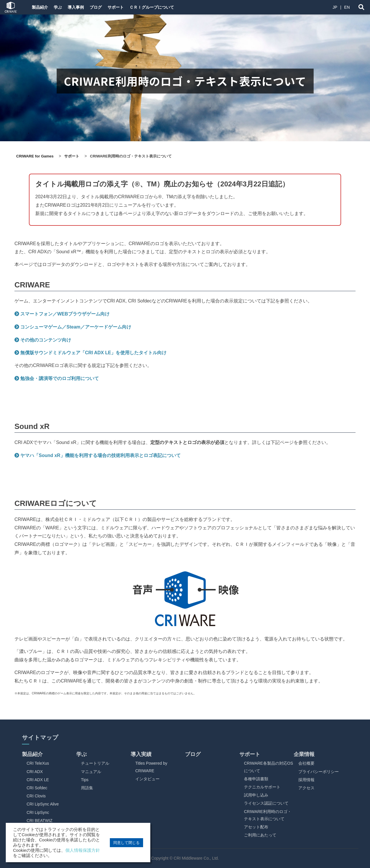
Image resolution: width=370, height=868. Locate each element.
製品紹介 (40, 7)
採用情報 (306, 780)
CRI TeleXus (38, 763)
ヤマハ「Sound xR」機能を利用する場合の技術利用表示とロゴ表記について (100, 455)
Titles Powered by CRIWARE (151, 767)
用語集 (87, 788)
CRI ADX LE (38, 780)
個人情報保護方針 (83, 850)
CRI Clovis (36, 796)
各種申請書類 (256, 779)
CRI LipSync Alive (43, 804)
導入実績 (141, 754)
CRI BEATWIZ (39, 821)
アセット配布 (256, 827)
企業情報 (304, 754)
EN (347, 7)
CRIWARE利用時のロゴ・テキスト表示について (268, 815)
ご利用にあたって (260, 835)
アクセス (306, 788)
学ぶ (62, 7)
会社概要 (306, 763)
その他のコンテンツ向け (46, 340)
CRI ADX (35, 772)
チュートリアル (95, 763)
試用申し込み (256, 795)
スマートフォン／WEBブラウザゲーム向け (65, 314)
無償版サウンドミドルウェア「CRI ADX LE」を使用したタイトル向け (93, 353)
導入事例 (83, 7)
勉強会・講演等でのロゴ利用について (60, 378)
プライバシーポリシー (319, 772)
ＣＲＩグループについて (170, 7)
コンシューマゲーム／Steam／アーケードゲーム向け (76, 327)
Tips (85, 780)
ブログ (107, 7)
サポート (130, 7)
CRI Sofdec (37, 788)
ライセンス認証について (266, 803)
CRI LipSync (38, 812)
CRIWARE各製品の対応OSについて (269, 767)
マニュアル (91, 772)
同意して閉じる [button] (126, 843)
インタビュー (147, 779)
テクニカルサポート (262, 787)
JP (335, 7)
